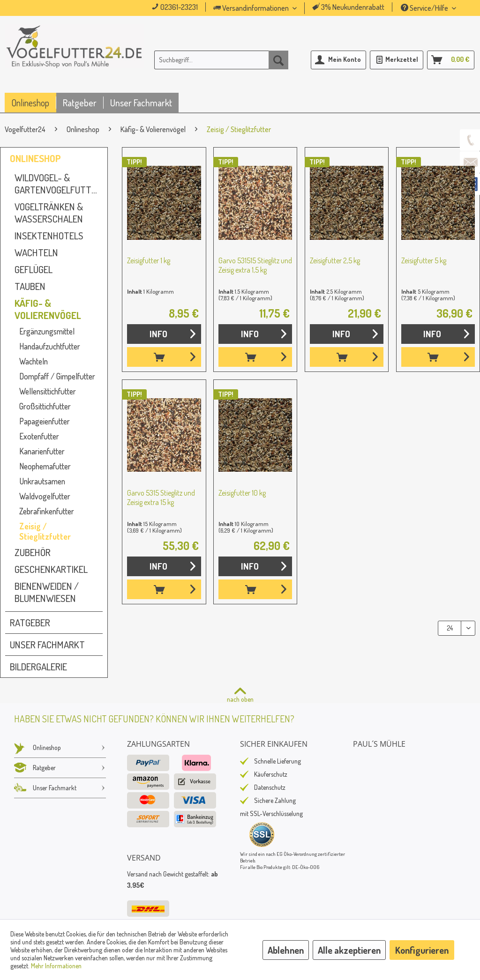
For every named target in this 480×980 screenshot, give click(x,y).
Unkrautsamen (42, 481)
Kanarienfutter (42, 451)
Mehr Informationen (56, 966)
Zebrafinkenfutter (47, 511)
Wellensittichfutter (48, 391)
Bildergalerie (38, 667)
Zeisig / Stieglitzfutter (45, 531)
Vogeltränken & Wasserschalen (49, 213)
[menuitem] (268, 8)
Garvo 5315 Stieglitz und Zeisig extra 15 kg (161, 497)
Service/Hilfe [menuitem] (425, 8)
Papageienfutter (45, 421)
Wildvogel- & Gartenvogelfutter (58, 184)
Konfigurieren (422, 950)
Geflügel (34, 269)
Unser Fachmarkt (47, 645)
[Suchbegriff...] (221, 60)
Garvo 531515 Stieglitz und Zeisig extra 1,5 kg (255, 265)
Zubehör (33, 552)
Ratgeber (30, 623)
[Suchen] (278, 60)
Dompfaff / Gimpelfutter (57, 376)
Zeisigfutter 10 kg (242, 493)
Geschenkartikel (51, 569)
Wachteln (36, 252)
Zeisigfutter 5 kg (424, 260)
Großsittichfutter (45, 406)
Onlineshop (35, 158)
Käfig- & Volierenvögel (48, 309)
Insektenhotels (49, 236)
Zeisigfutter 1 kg (149, 260)
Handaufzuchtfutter (50, 346)
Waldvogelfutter (45, 496)
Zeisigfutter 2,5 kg (335, 260)
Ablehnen (286, 950)
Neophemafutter (45, 466)
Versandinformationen (252, 8)
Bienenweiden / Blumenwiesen (47, 592)
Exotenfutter (39, 436)
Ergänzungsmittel (47, 331)
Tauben (30, 286)
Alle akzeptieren (349, 950)
